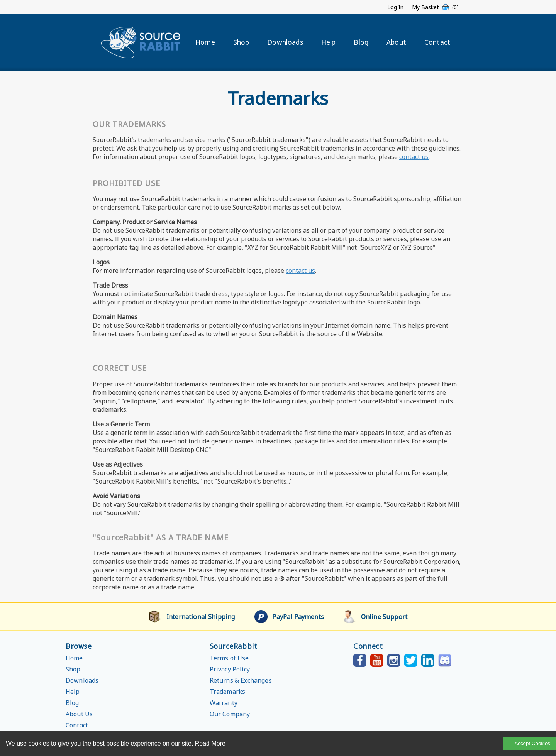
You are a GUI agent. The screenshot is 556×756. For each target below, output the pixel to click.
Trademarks (228, 692)
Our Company (230, 714)
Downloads (285, 42)
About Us (79, 714)
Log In (395, 7)
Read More (210, 743)
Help (329, 42)
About (396, 42)
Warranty (224, 703)
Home (205, 42)
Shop (241, 42)
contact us (414, 157)
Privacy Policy (230, 669)
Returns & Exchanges (241, 680)
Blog (361, 42)
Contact (437, 42)
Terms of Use (229, 658)
